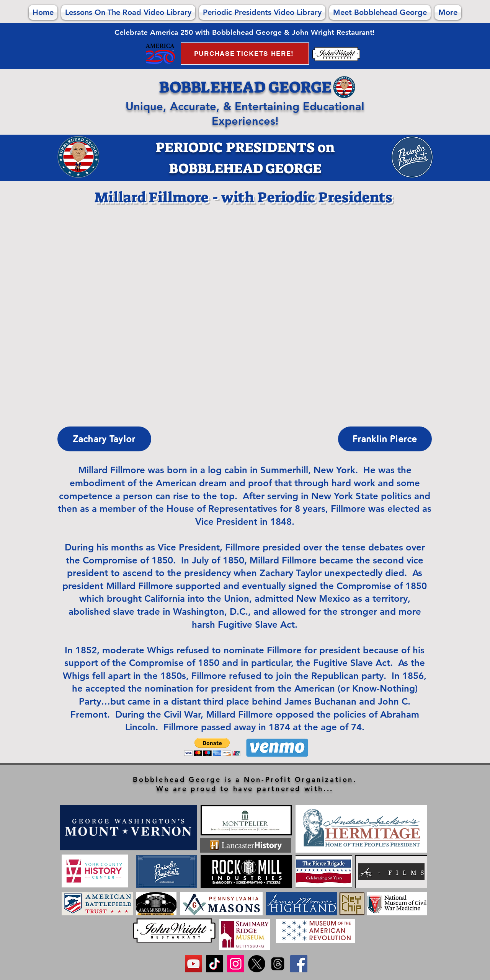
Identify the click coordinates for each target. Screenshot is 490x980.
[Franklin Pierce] (385, 439)
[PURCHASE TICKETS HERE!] (245, 54)
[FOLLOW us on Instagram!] (236, 964)
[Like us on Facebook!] (299, 964)
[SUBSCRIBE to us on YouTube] (194, 964)
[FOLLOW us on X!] (257, 964)
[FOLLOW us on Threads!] (278, 964)
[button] (212, 747)
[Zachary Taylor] (104, 439)
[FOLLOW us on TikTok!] (215, 964)
